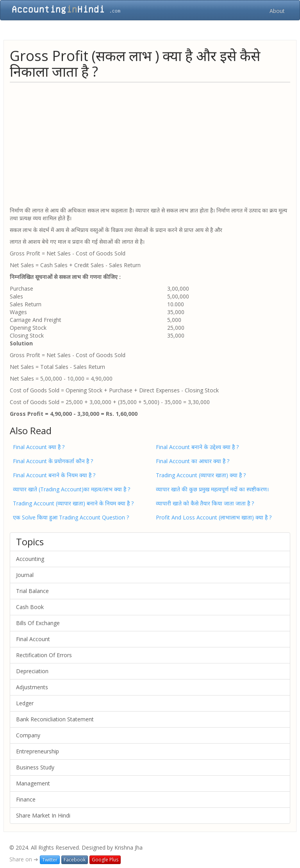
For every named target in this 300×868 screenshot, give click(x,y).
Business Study (35, 767)
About (277, 11)
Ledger (25, 703)
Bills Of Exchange (38, 623)
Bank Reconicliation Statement (55, 719)
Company (28, 735)
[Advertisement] (150, 144)
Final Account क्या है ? (39, 447)
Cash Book (30, 607)
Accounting (30, 559)
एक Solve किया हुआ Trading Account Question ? (71, 517)
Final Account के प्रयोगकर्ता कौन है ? (53, 461)
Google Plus (105, 860)
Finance (26, 799)
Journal (25, 575)
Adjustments (32, 687)
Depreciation (32, 671)
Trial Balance (32, 591)
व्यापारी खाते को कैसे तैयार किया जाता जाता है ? (205, 503)
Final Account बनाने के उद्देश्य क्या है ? (197, 447)
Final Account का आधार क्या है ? (193, 461)
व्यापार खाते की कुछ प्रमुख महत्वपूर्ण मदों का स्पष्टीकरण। (212, 489)
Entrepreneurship (37, 751)
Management (33, 783)
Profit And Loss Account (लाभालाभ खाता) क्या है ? (214, 517)
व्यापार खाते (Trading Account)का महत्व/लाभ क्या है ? (71, 489)
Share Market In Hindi (43, 815)
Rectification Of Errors (44, 655)
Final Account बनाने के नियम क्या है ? (54, 475)
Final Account (33, 639)
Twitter (50, 860)
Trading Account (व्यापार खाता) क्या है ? (201, 475)
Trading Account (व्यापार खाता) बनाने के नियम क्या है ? (73, 503)
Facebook (75, 860)
